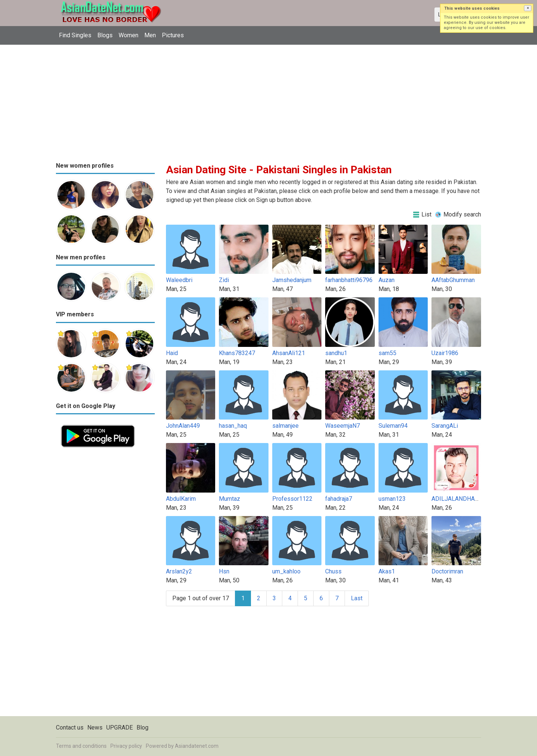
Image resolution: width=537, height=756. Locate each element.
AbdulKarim (181, 499)
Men (150, 35)
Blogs (105, 35)
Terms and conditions (81, 746)
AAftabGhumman (453, 280)
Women (128, 35)
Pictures (173, 35)
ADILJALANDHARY (457, 499)
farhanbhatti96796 (349, 280)
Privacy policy (126, 746)
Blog (142, 727)
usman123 (392, 499)
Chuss (333, 571)
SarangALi (445, 426)
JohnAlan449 (183, 426)
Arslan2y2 (179, 571)
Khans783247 (237, 353)
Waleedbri (179, 280)
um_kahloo (286, 571)
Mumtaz (230, 499)
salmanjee (285, 426)
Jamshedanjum (292, 280)
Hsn (224, 571)
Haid (172, 353)
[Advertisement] (268, 101)
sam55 (387, 353)
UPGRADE (120, 727)
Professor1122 (292, 499)
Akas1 (387, 571)
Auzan (387, 280)
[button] (528, 8)
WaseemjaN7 (343, 426)
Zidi (224, 280)
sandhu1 (336, 353)
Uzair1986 (445, 353)
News (95, 727)
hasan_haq (233, 426)
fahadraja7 (339, 499)
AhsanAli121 (289, 353)
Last (357, 598)
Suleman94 (393, 426)
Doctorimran (447, 571)
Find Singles (75, 35)
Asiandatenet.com (197, 746)
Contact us (70, 727)
